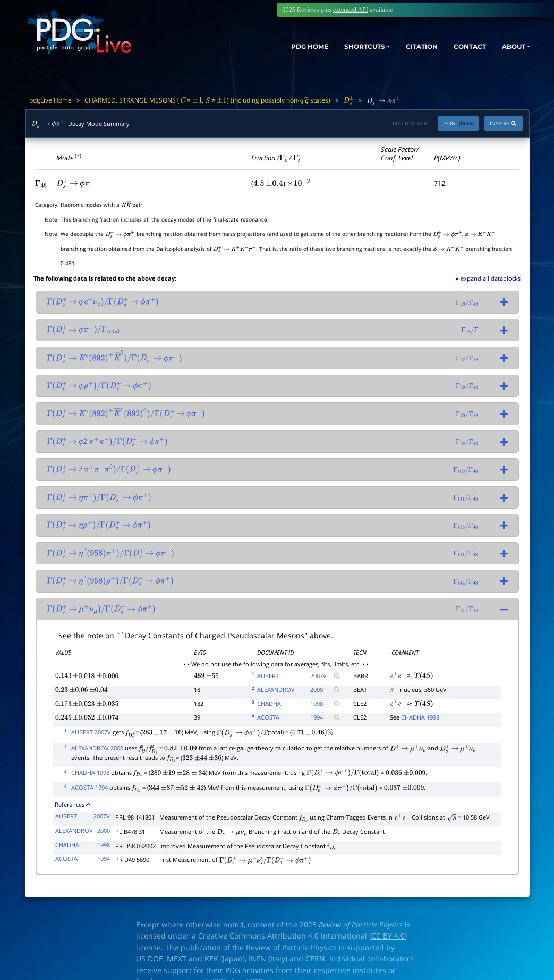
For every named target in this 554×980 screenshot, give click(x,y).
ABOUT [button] (509, 47)
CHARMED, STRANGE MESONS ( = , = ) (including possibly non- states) (207, 100)
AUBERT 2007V (91, 732)
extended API (351, 10)
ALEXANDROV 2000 (97, 748)
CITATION (403, 47)
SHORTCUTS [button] (335, 47)
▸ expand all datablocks (488, 278)
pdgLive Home (50, 100)
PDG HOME (270, 47)
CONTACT (458, 47)
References (73, 804)
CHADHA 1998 (420, 717)
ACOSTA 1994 (90, 787)
